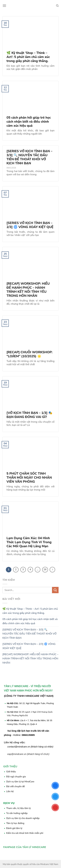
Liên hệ (10, 791)
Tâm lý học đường (15, 823)
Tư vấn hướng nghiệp (17, 813)
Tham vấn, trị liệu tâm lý (18, 808)
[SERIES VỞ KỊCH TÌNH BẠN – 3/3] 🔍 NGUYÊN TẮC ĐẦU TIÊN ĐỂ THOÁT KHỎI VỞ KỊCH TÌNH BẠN (29, 634)
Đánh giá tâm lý (14, 828)
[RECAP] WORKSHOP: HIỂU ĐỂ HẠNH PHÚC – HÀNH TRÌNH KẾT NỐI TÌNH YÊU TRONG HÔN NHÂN (30, 658)
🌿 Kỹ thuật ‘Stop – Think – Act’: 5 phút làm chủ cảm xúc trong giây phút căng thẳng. (30, 611)
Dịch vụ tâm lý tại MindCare (20, 782)
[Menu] (4, 6)
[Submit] (55, 590)
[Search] (57, 6)
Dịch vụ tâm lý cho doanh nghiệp (23, 818)
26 (45, 569)
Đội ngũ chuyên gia (16, 777)
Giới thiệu (11, 772)
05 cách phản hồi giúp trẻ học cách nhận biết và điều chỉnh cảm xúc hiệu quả (30, 621)
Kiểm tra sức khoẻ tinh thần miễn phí (25, 833)
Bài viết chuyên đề (15, 786)
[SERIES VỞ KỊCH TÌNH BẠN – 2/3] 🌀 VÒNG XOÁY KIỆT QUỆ (29, 646)
